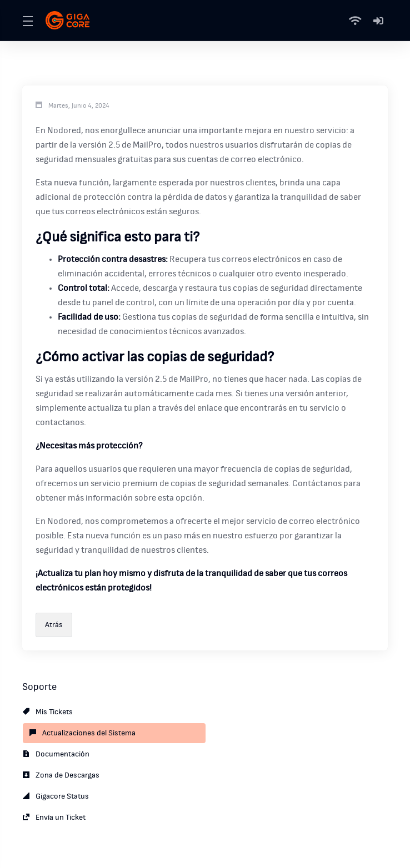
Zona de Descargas (61, 775)
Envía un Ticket (54, 817)
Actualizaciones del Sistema (82, 733)
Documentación (56, 754)
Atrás (54, 625)
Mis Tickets (48, 712)
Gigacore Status (56, 796)
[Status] (357, 21)
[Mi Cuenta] (378, 21)
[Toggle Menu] (27, 21)
